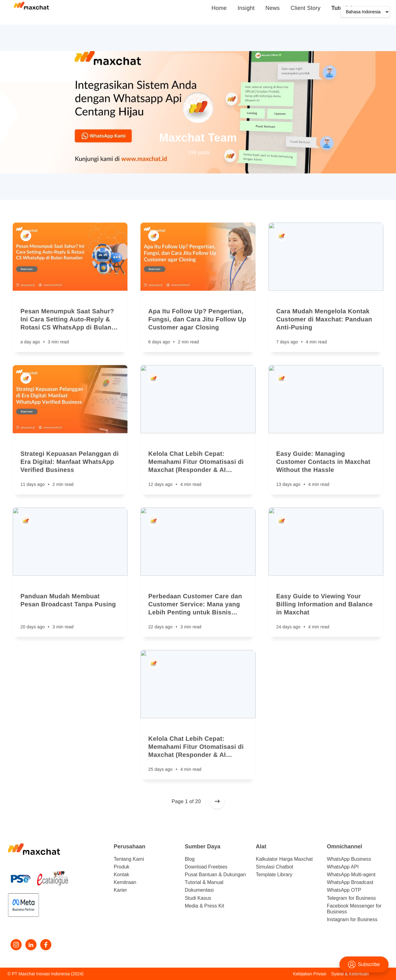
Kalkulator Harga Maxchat (284, 859)
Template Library (274, 875)
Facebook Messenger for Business (354, 909)
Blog (190, 859)
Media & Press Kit (204, 906)
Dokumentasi (199, 890)
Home (219, 8)
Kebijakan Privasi (310, 974)
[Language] (365, 12)
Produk (122, 867)
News (273, 8)
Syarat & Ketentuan (350, 974)
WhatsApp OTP (344, 890)
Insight (246, 8)
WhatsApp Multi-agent (351, 875)
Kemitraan (125, 882)
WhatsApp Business (349, 859)
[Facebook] (46, 945)
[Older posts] (217, 802)
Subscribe (364, 965)
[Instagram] (16, 945)
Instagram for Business (352, 919)
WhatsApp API (343, 867)
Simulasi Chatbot (275, 867)
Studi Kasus (198, 898)
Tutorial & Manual (204, 882)
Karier (121, 890)
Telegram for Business (351, 898)
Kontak (122, 875)
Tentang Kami (129, 859)
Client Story (306, 8)
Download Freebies (206, 867)
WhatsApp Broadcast (350, 882)
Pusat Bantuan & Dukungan (215, 875)
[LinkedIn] (31, 945)
